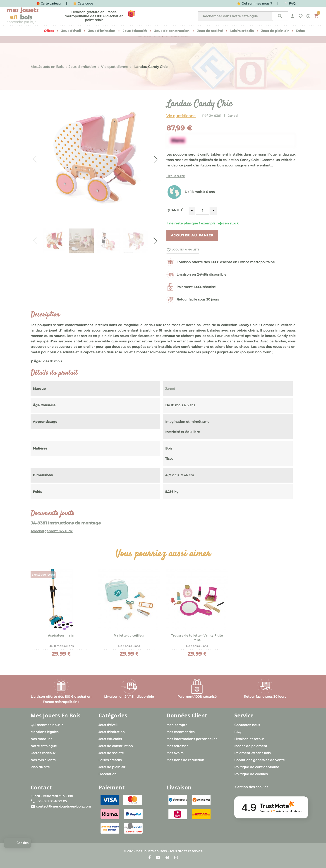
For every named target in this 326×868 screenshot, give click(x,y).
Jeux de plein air (112, 767)
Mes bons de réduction (185, 760)
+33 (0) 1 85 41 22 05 (51, 801)
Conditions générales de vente (260, 760)
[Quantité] (203, 211)
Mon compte (177, 725)
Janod (233, 116)
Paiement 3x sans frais (252, 753)
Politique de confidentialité (257, 767)
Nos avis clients (43, 760)
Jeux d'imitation (112, 732)
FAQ (238, 732)
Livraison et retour (249, 739)
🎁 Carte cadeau (48, 3)
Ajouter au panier (192, 235)
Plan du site (40, 767)
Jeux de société (111, 753)
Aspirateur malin (61, 635)
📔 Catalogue (83, 3)
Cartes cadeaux (43, 753)
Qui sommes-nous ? (47, 725)
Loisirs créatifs (110, 760)
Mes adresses (177, 746)
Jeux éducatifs (110, 739)
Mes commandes (180, 732)
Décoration (108, 774)
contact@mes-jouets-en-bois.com (64, 806)
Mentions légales (44, 732)
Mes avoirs (175, 753)
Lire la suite (176, 176)
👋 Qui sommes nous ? (254, 3)
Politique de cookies (251, 774)
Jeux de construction (116, 746)
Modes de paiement (251, 746)
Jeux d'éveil (108, 725)
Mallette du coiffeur (129, 635)
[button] (18, 843)
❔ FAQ (290, 3)
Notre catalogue (44, 746)
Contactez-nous (247, 725)
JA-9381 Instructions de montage (66, 523)
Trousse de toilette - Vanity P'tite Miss (197, 638)
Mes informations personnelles (192, 739)
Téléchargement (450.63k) (52, 531)
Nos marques (41, 739)
